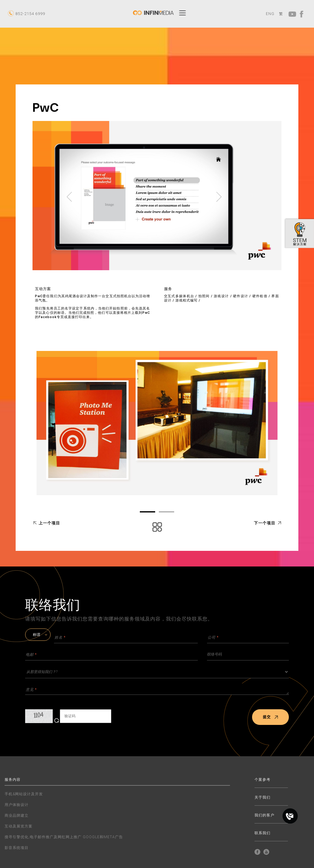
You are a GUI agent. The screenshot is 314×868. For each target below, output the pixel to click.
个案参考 (262, 780)
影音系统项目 (17, 848)
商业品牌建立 (17, 815)
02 (167, 512)
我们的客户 (264, 815)
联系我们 (262, 833)
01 (147, 512)
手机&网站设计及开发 (24, 794)
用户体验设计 (17, 805)
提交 (271, 717)
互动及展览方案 (19, 826)
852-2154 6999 (30, 14)
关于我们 (262, 798)
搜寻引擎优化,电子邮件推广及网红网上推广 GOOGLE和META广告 (64, 837)
